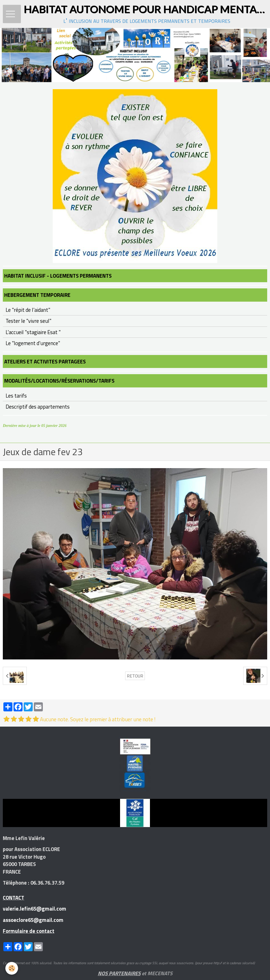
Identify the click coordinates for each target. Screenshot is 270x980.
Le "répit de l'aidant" (28, 310)
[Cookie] (12, 968)
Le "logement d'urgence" (33, 343)
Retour (135, 676)
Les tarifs (16, 396)
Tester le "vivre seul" (28, 321)
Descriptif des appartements (38, 407)
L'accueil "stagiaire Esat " (33, 332)
